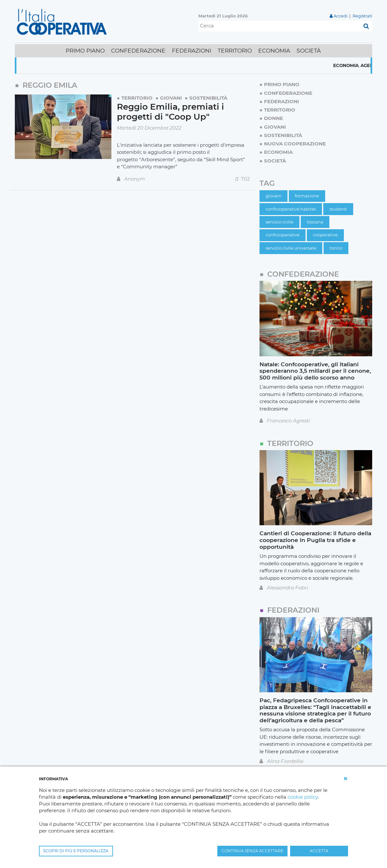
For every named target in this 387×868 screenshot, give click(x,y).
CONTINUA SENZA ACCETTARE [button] (252, 851)
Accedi (340, 16)
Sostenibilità (208, 98)
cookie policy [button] (303, 797)
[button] (345, 779)
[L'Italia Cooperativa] (63, 21)
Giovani (171, 98)
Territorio (137, 98)
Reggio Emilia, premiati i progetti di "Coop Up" (170, 112)
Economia (352, 65)
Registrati (362, 16)
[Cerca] (279, 26)
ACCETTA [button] (319, 851)
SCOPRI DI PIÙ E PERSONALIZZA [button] (76, 851)
